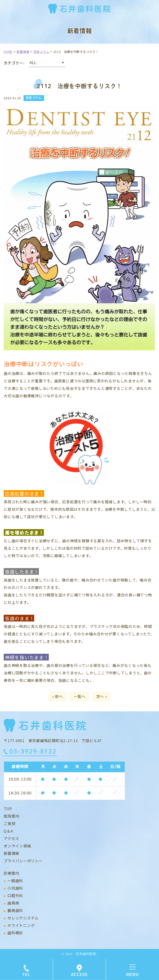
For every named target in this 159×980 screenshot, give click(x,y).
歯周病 (13, 903)
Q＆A (8, 831)
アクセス (11, 838)
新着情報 (12, 853)
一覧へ (79, 696)
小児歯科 (15, 888)
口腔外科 (15, 895)
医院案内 (12, 816)
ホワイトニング (21, 925)
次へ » (101, 696)
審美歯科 (15, 910)
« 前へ (58, 696)
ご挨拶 (10, 823)
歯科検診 (15, 933)
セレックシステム (23, 918)
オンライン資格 (17, 846)
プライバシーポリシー (23, 861)
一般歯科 (15, 881)
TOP (8, 809)
